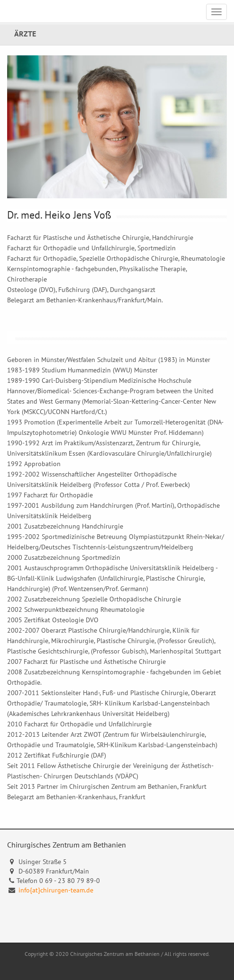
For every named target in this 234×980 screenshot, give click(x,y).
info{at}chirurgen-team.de (56, 890)
